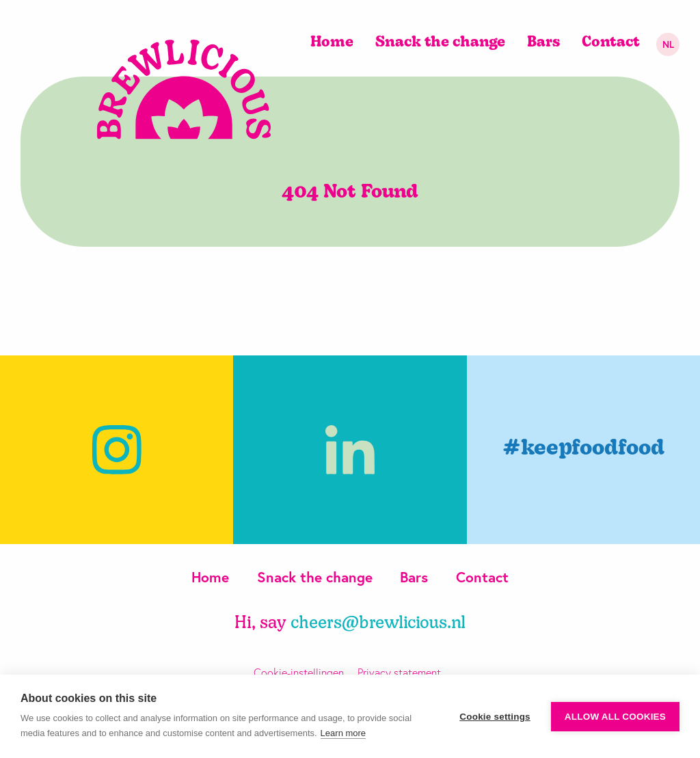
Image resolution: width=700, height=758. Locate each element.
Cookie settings (495, 717)
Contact (611, 43)
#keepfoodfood (583, 449)
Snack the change (440, 43)
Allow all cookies (615, 717)
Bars (543, 43)
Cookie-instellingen (299, 673)
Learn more (343, 733)
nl (668, 44)
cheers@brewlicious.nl (378, 624)
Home (332, 43)
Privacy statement (399, 673)
